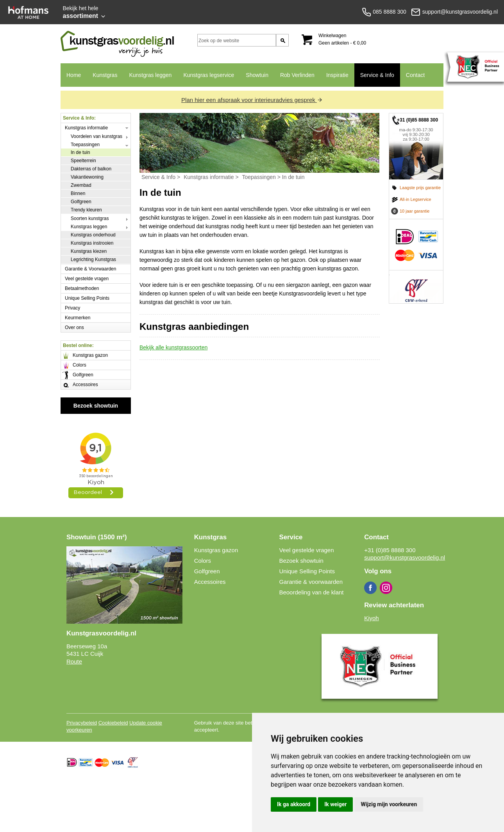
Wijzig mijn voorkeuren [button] (389, 804)
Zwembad (81, 185)
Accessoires (85, 385)
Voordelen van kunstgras (97, 136)
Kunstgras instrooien (92, 243)
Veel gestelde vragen (87, 279)
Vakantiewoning (87, 177)
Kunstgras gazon (90, 355)
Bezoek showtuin (96, 406)
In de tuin (80, 152)
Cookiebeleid (113, 723)
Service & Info (374, 79)
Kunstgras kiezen (89, 251)
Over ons (74, 327)
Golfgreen (81, 202)
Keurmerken (78, 318)
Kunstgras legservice (209, 75)
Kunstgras (102, 79)
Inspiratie (337, 75)
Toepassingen (85, 145)
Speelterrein (83, 161)
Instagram (386, 588)
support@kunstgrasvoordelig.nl (405, 557)
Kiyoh (372, 618)
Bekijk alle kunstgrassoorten (173, 347)
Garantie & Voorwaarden (90, 269)
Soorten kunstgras (90, 218)
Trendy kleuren (86, 210)
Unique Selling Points (87, 298)
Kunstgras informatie (86, 128)
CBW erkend (416, 287)
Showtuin (257, 75)
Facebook (370, 588)
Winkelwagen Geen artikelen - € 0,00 (342, 39)
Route (74, 661)
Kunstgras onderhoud (93, 235)
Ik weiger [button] (335, 804)
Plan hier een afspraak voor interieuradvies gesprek (252, 100)
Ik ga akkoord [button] (294, 804)
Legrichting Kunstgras (93, 259)
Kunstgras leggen (150, 75)
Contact (412, 79)
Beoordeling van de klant (311, 592)
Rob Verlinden (297, 75)
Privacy (72, 308)
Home (74, 75)
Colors (80, 365)
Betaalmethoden (82, 288)
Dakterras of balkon (91, 169)
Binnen (78, 193)
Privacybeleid (82, 723)
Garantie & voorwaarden (311, 582)
